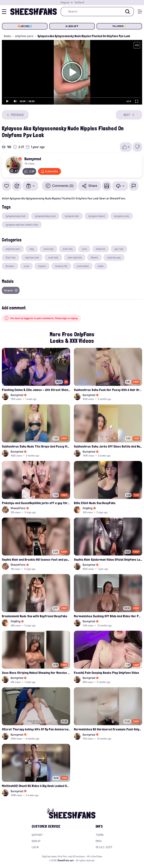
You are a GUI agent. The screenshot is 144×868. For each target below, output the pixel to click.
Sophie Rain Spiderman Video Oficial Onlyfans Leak (108, 559)
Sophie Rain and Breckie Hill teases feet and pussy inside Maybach (36, 559)
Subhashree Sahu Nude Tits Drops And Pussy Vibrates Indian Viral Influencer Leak (36, 446)
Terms (100, 835)
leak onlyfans (75, 257)
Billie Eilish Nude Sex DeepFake (95, 503)
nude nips (49, 249)
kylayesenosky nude (45, 216)
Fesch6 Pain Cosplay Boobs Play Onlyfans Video (106, 673)
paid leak (68, 249)
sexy (32, 249)
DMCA (99, 841)
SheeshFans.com (66, 860)
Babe (101, 266)
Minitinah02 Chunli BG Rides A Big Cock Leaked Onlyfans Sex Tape (36, 786)
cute (84, 249)
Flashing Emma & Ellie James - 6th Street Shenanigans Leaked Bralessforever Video (36, 390)
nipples (42, 266)
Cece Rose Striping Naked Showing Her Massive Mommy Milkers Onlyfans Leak (36, 673)
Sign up (36, 841)
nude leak (53, 257)
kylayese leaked (97, 216)
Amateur (10, 266)
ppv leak (119, 249)
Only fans (11, 257)
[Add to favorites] (7, 186)
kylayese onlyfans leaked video (22, 225)
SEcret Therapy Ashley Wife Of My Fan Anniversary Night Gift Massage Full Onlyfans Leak (36, 729)
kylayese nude (122, 216)
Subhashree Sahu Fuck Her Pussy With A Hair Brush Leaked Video (108, 390)
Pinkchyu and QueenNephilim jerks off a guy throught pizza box (36, 503)
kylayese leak (72, 216)
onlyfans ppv (114, 257)
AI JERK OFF (72, 26)
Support (37, 835)
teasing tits (61, 266)
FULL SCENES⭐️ (119, 26)
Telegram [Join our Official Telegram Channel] (65, 2)
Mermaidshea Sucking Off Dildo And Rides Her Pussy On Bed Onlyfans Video (108, 616)
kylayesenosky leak (16, 216)
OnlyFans (101, 249)
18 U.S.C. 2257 (104, 847)
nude (26, 266)
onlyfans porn (24, 36)
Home (7, 36)
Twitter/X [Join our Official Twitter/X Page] (79, 2)
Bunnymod (33, 159)
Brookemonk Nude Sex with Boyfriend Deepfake (35, 616)
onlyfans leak (32, 257)
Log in (35, 847)
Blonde (94, 257)
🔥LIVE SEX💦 (25, 26)
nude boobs (83, 266)
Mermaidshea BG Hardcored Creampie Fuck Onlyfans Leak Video (108, 729)
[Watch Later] (17, 186)
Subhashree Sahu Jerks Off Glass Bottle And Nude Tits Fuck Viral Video (108, 446)
